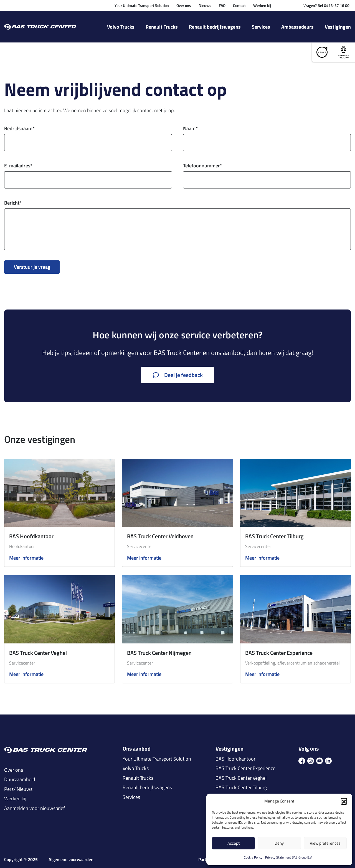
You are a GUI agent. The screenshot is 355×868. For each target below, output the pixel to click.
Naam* (190, 128)
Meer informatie (26, 558)
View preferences (325, 843)
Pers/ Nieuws (18, 789)
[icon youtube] (319, 760)
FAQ (222, 5)
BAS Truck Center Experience (279, 653)
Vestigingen (338, 27)
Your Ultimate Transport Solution (142, 5)
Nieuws (205, 5)
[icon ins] (311, 760)
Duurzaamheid (20, 779)
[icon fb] (302, 760)
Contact (239, 5)
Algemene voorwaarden (71, 860)
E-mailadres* (18, 166)
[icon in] (328, 760)
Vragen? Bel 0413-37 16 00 (326, 5)
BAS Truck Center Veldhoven (160, 536)
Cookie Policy (253, 857)
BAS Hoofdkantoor (31, 536)
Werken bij (262, 5)
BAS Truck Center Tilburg (274, 536)
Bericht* (13, 203)
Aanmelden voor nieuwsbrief (35, 808)
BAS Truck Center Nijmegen (159, 653)
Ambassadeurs (297, 27)
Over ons (184, 5)
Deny (279, 843)
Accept (234, 843)
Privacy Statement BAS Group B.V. (289, 857)
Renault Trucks (162, 27)
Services (261, 27)
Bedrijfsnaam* (19, 128)
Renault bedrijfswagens (215, 27)
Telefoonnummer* (203, 166)
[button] (344, 801)
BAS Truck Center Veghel (38, 653)
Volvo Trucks (121, 27)
